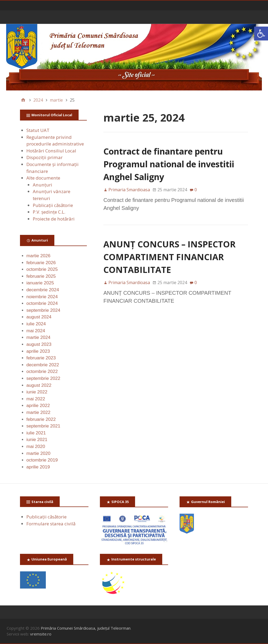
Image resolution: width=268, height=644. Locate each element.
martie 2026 (38, 256)
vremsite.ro (41, 634)
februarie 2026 (41, 263)
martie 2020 (38, 453)
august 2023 (39, 344)
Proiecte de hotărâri (54, 219)
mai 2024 (36, 331)
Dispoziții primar (44, 157)
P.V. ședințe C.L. (49, 212)
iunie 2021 (37, 440)
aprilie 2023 (38, 351)
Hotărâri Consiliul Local (51, 151)
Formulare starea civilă (51, 524)
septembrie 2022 (43, 378)
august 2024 (39, 317)
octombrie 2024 (42, 303)
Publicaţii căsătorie (53, 205)
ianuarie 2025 (40, 283)
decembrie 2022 (43, 365)
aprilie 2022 (38, 406)
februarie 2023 (41, 358)
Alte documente (43, 178)
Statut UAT (38, 130)
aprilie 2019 (38, 467)
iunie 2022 (37, 392)
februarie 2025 (41, 276)
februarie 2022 (41, 419)
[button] (261, 34)
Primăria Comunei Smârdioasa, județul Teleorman (86, 628)
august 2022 (39, 385)
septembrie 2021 (43, 426)
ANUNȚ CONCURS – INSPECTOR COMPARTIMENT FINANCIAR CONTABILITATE (169, 257)
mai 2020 (36, 446)
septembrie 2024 (43, 310)
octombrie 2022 (42, 371)
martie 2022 (38, 412)
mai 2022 (36, 399)
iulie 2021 (36, 433)
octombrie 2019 (42, 460)
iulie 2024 (36, 324)
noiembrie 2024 (42, 297)
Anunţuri (42, 185)
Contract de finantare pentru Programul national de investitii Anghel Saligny (169, 164)
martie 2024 (38, 337)
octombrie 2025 (42, 269)
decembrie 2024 (43, 290)
